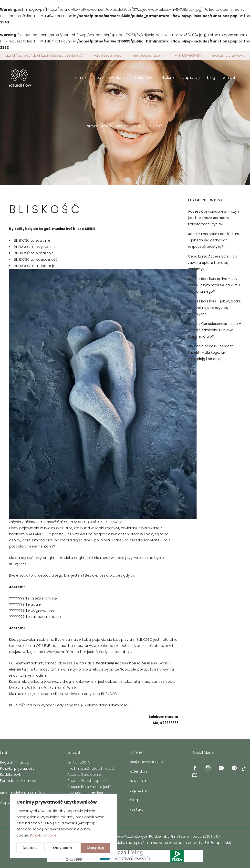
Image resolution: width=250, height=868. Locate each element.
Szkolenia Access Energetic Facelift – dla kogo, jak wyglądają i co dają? (211, 352)
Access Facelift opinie (87, 781)
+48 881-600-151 (188, 56)
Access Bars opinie (84, 775)
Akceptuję (95, 848)
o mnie (136, 752)
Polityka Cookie (43, 835)
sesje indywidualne (146, 762)
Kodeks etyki (11, 775)
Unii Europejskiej (217, 843)
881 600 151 (82, 762)
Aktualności (126, 126)
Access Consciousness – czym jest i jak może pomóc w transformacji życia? (214, 218)
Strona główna (100, 126)
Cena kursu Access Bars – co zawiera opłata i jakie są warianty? (213, 263)
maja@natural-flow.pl (229, 56)
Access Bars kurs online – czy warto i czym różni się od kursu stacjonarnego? (214, 285)
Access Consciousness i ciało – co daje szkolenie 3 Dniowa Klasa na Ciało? (214, 330)
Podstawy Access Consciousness (126, 663)
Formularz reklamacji (18, 781)
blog (134, 800)
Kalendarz (139, 771)
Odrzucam (62, 848)
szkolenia (138, 781)
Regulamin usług (15, 762)
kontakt (136, 809)
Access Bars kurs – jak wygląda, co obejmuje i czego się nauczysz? (214, 308)
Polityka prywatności (18, 768)
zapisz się (138, 790)
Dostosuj (31, 848)
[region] (63, 826)
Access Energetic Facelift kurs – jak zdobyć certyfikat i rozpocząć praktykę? (213, 240)
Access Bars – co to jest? (89, 787)
